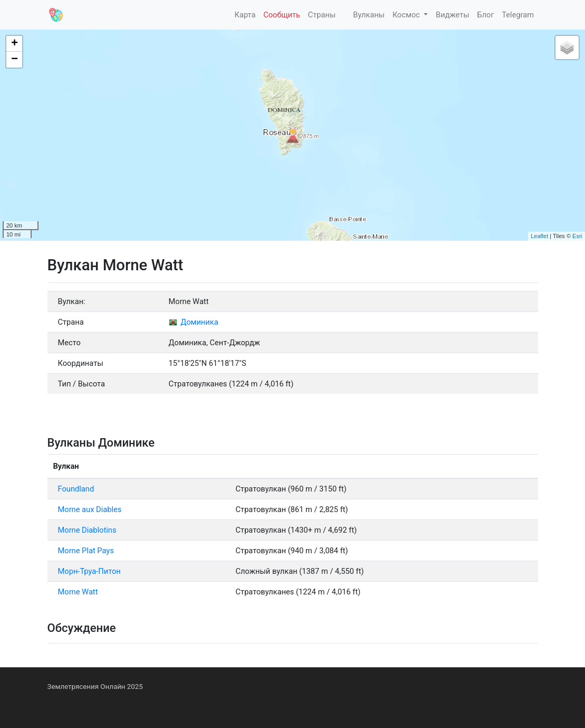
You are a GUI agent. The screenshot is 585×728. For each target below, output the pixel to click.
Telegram (518, 15)
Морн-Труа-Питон (89, 571)
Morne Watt (78, 592)
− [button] (15, 60)
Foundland (76, 489)
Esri (577, 236)
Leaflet (539, 236)
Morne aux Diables (90, 509)
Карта (244, 15)
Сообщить (282, 15)
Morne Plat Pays (86, 551)
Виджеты (453, 15)
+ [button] (15, 44)
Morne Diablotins (87, 530)
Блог (485, 15)
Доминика (194, 322)
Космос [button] (407, 15)
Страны (322, 15)
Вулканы (368, 15)
